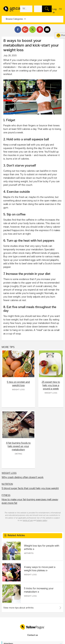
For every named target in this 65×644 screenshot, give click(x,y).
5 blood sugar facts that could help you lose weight (30, 488)
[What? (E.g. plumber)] (26, 9)
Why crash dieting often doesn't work (23, 477)
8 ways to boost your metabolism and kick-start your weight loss (31, 46)
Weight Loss (18, 390)
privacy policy (42, 521)
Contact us (33, 635)
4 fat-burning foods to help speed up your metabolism (18, 446)
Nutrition (7, 484)
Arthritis (29, 553)
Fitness (6, 495)
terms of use (28, 521)
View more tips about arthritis (18, 608)
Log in (54, 11)
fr (60, 11)
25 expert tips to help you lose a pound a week (51, 385)
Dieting (18, 454)
